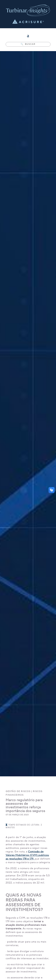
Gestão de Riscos (18, 791)
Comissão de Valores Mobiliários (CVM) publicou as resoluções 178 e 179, (27, 855)
